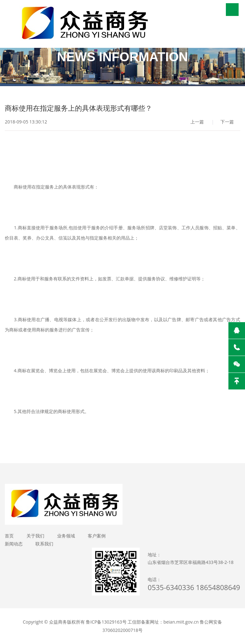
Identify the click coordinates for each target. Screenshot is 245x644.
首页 (9, 536)
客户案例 (97, 536)
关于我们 (35, 536)
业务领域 (66, 536)
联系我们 (44, 544)
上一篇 (197, 122)
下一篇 (227, 122)
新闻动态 (14, 544)
